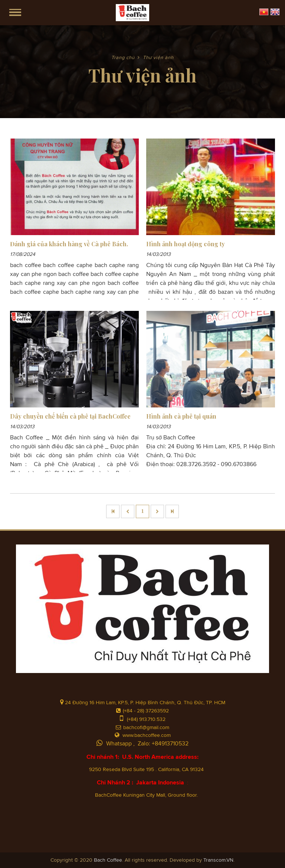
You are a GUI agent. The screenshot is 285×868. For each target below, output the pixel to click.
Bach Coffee (108, 860)
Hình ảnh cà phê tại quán (181, 416)
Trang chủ (123, 58)
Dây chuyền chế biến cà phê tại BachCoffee (70, 416)
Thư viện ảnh (158, 58)
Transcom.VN (218, 860)
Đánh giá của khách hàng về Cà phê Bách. (69, 244)
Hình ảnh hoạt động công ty (186, 244)
